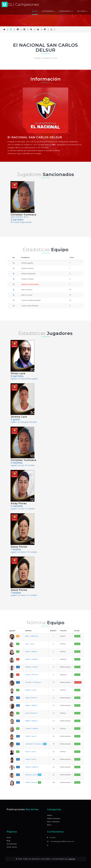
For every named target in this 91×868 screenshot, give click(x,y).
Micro (35, 11)
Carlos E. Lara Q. (31, 736)
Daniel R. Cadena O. (32, 767)
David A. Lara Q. (31, 759)
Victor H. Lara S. (31, 752)
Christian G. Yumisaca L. (33, 682)
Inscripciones (12, 844)
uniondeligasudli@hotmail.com (62, 841)
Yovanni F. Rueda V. (32, 728)
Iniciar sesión (12, 847)
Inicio (9, 837)
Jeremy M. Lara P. (33, 775)
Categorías (48, 11)
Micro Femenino (53, 822)
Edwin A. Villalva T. (32, 705)
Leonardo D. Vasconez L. (36, 744)
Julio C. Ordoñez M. (32, 636)
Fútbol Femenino (54, 818)
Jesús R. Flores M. (31, 713)
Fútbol (50, 815)
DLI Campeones (20, 5)
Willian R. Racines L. (32, 721)
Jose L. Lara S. (30, 644)
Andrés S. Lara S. (31, 690)
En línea (82, 11)
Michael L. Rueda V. (32, 667)
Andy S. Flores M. (31, 698)
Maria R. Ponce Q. (33, 782)
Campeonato (66, 11)
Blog (8, 841)
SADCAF (72, 859)
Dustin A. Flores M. (32, 675)
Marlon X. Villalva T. (32, 659)
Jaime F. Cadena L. (32, 651)
